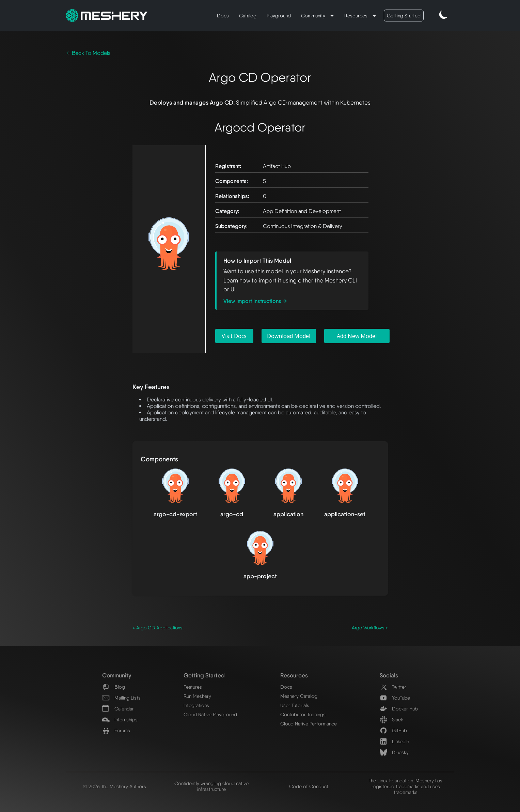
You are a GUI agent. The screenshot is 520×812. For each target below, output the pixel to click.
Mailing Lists (121, 698)
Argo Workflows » (370, 628)
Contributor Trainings (303, 714)
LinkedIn (394, 741)
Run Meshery (197, 696)
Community (314, 16)
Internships (120, 719)
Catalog (248, 16)
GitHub (393, 730)
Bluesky (394, 752)
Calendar (118, 709)
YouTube (395, 698)
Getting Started (404, 16)
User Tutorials (295, 705)
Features (193, 687)
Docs (223, 16)
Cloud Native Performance (309, 724)
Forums (116, 730)
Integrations (196, 705)
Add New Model (357, 336)
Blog (114, 687)
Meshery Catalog (299, 696)
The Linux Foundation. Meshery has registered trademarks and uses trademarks (406, 786)
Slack (391, 719)
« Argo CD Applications (157, 628)
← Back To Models (88, 53)
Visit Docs (234, 336)
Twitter (393, 687)
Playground (279, 16)
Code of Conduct (309, 786)
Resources (357, 16)
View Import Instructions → (255, 301)
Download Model (289, 336)
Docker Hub (399, 709)
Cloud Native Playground (210, 714)
